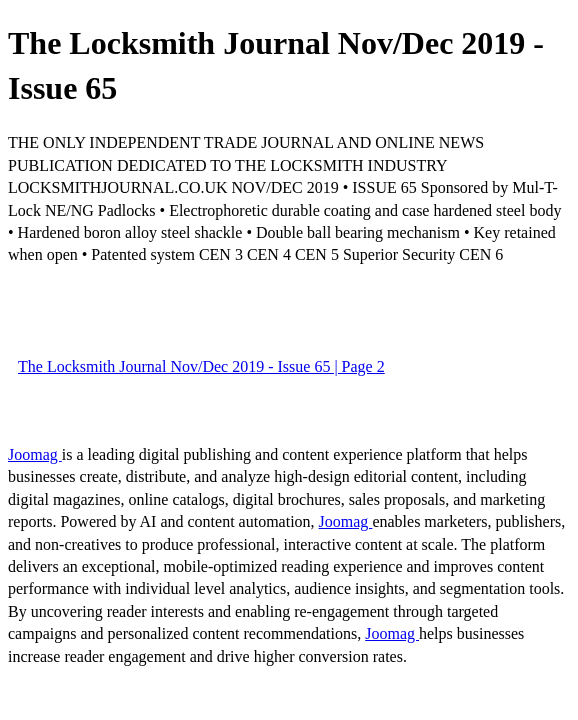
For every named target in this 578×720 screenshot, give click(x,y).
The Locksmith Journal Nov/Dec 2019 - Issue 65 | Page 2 (201, 366)
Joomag (35, 454)
